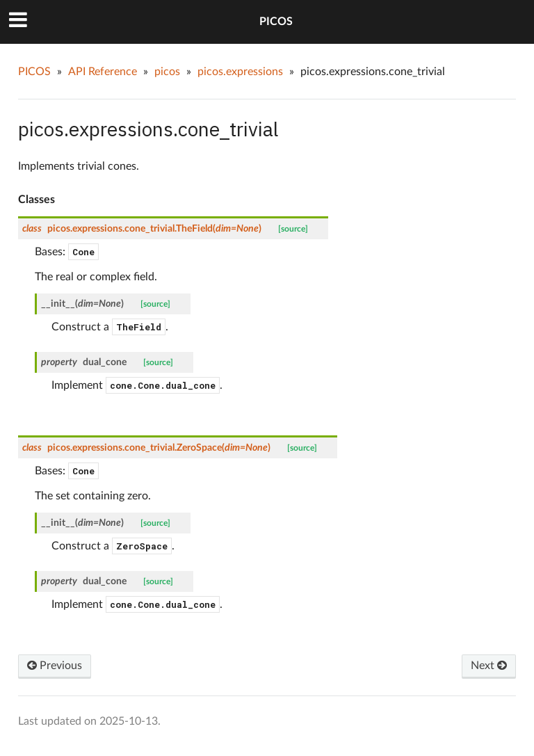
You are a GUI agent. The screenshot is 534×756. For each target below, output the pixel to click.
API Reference (103, 72)
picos (167, 72)
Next (489, 666)
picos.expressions (240, 72)
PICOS (276, 22)
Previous (55, 666)
